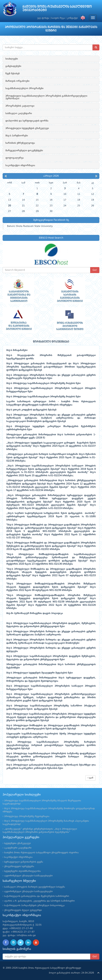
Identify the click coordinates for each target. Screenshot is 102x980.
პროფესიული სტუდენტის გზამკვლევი (27, 128)
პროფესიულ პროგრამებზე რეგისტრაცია (27, 816)
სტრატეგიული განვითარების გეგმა (24, 862)
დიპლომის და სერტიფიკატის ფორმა (27, 121)
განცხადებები (13, 66)
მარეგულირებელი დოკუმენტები (24, 151)
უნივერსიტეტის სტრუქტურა (19, 866)
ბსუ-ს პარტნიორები (17, 136)
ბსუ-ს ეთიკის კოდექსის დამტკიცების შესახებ (31, 410)
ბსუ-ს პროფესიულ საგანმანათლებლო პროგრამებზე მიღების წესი (43, 383)
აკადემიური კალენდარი (18, 848)
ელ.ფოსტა (43, 18)
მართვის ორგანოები (17, 81)
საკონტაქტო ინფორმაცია (20, 165)
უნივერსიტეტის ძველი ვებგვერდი (23, 910)
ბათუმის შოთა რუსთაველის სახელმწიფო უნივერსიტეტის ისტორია (41, 853)
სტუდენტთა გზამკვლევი (18, 843)
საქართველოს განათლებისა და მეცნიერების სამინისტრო (37, 896)
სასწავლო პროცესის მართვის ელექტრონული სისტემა (35, 887)
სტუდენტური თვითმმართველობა (23, 871)
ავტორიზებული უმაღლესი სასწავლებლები (28, 876)
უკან (90, 778)
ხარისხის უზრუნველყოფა (20, 143)
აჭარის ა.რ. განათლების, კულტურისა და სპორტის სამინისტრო (39, 901)
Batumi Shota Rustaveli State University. (30, 226)
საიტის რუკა (58, 18)
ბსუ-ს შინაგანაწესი (17, 350)
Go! (95, 270)
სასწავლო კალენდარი (19, 113)
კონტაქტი (72, 18)
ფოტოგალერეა (15, 158)
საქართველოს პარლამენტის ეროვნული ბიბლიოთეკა (34, 906)
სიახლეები (12, 59)
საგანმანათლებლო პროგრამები (24, 88)
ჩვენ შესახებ (13, 74)
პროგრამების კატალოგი (20, 106)
